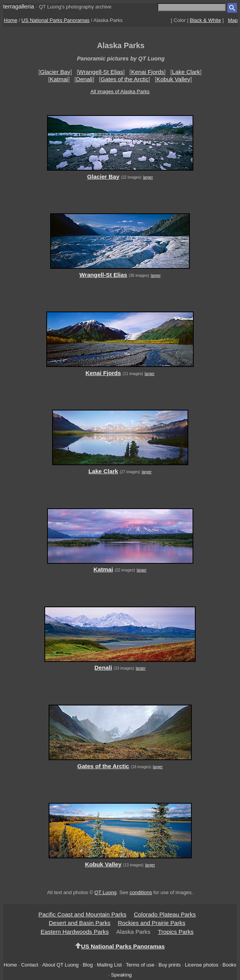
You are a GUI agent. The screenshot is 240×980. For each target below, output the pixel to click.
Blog (88, 965)
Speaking (122, 975)
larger (148, 177)
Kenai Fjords (148, 72)
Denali (84, 79)
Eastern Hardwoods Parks (74, 932)
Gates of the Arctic (125, 79)
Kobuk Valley (174, 79)
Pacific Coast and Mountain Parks (83, 914)
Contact (30, 965)
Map (233, 20)
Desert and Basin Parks (80, 923)
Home (11, 20)
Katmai (59, 79)
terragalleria (19, 6)
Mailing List (109, 965)
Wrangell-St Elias (101, 72)
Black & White (205, 20)
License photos (202, 965)
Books (230, 965)
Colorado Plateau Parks (165, 914)
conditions (141, 892)
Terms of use (140, 965)
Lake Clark (186, 72)
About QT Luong (60, 965)
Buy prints (170, 965)
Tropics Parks (176, 932)
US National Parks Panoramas (56, 20)
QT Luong (106, 892)
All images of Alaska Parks (120, 91)
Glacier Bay (55, 72)
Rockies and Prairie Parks (152, 923)
